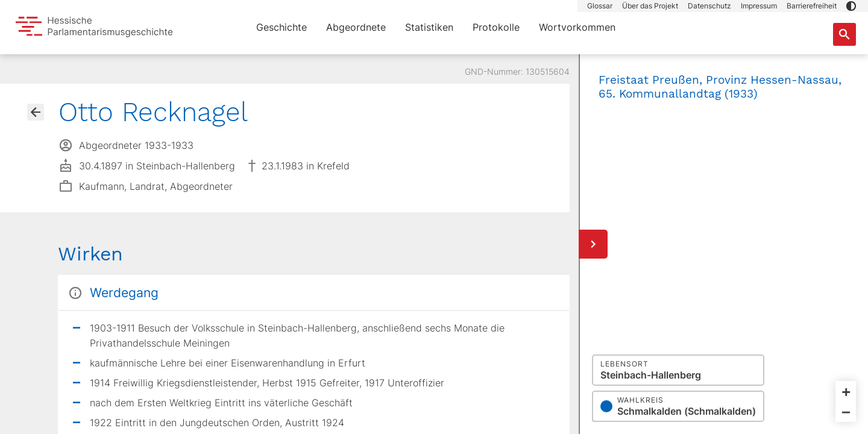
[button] (851, 6)
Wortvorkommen (577, 27)
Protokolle (496, 27)
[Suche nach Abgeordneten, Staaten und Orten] (844, 34)
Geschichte (281, 27)
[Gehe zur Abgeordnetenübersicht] (36, 112)
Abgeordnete (356, 27)
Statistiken (429, 27)
